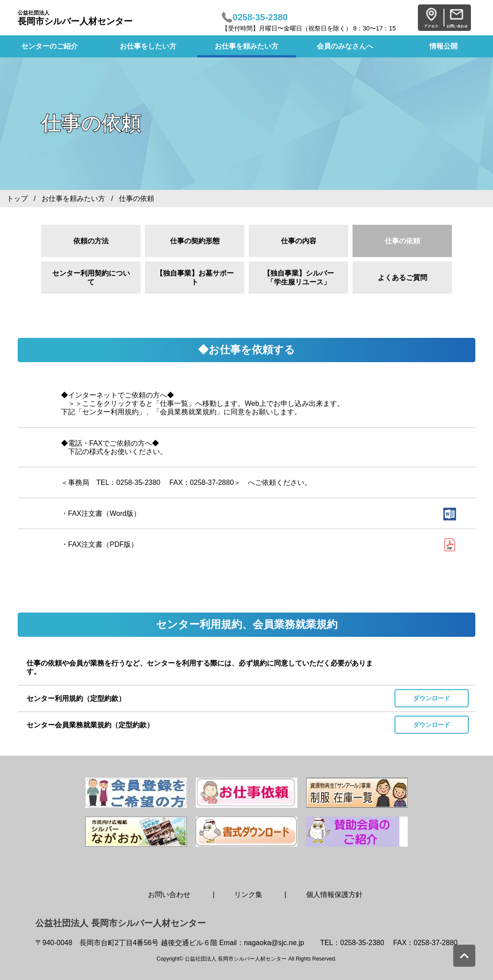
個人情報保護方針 (334, 895)
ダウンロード (432, 698)
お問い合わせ (169, 895)
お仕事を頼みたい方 (246, 46)
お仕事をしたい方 (148, 46)
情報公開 (444, 46)
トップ (17, 199)
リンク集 (248, 895)
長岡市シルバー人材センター (75, 18)
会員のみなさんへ (345, 46)
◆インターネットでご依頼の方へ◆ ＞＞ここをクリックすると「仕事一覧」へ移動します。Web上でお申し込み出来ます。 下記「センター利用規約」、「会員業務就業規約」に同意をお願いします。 (203, 403)
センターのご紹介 (49, 46)
